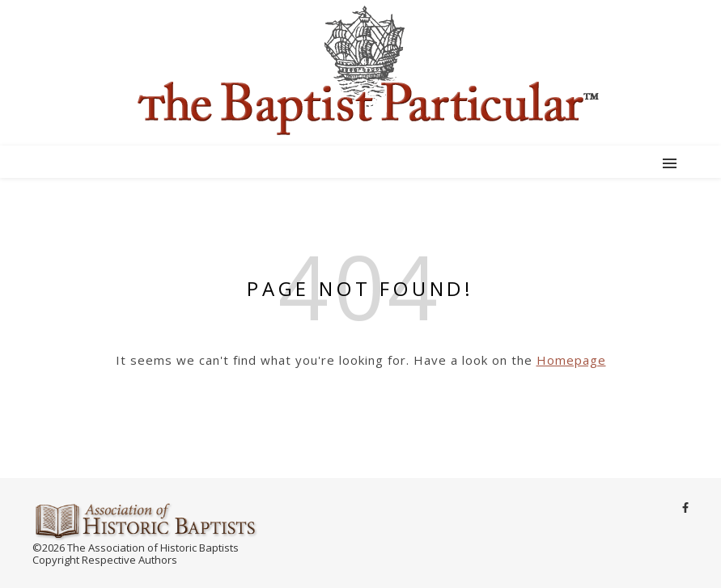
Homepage (571, 360)
